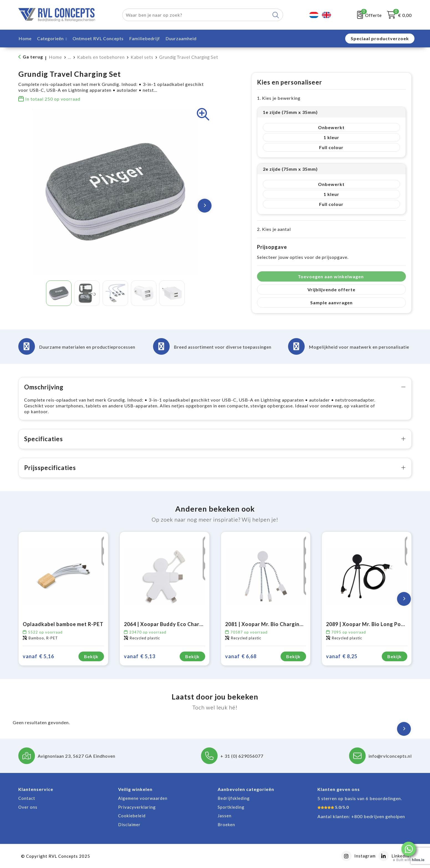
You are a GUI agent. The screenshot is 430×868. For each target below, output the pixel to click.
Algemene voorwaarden (143, 798)
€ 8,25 (342, 656)
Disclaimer (129, 824)
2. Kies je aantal (274, 229)
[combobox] (196, 15)
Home (55, 57)
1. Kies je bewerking (279, 98)
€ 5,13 (140, 656)
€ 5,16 (38, 656)
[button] (409, 849)
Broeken (226, 824)
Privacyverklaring (137, 807)
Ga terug (33, 57)
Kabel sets (142, 57)
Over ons (28, 807)
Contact (27, 798)
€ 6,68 (241, 656)
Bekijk (91, 656)
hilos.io (418, 860)
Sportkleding (231, 807)
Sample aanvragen (331, 302)
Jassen (225, 816)
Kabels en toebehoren (101, 57)
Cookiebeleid (132, 816)
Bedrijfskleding (234, 798)
